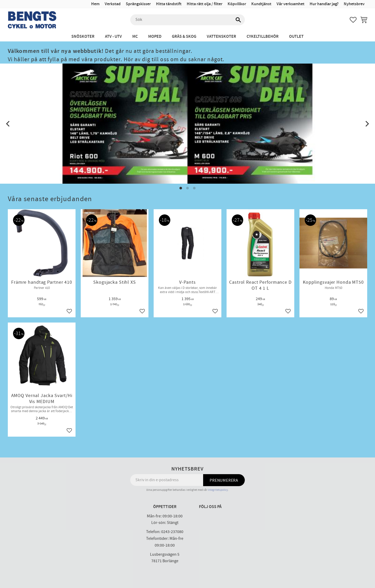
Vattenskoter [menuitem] (221, 37)
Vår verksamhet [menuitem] (290, 4)
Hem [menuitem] (95, 4)
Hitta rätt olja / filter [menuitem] (205, 4)
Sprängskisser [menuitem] (138, 4)
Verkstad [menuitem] (113, 4)
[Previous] (8, 124)
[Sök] (238, 20)
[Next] (367, 124)
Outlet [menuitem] (296, 37)
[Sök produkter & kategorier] (187, 20)
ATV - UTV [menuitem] (113, 37)
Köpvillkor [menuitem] (237, 4)
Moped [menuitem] (155, 37)
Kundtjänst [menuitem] (261, 4)
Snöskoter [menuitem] (83, 37)
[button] (353, 20)
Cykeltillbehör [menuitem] (263, 37)
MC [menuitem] (135, 37)
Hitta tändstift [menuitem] (169, 4)
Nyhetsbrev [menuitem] (354, 4)
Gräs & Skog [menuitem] (184, 37)
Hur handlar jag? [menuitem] (324, 4)
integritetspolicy (218, 490)
